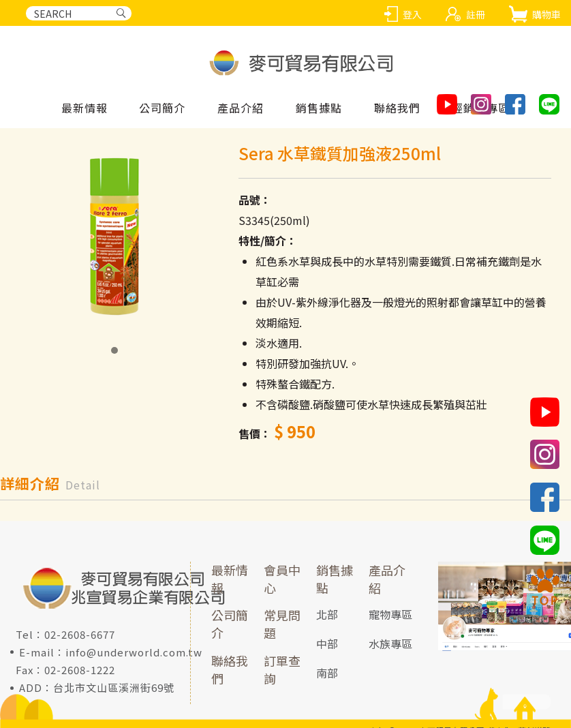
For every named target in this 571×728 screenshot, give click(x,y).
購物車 (546, 14)
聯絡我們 (230, 669)
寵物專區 (390, 615)
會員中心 (282, 579)
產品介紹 (387, 579)
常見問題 (282, 624)
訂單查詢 (282, 669)
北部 (327, 615)
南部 (327, 673)
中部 (327, 643)
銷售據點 (335, 579)
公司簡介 (230, 624)
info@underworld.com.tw (134, 652)
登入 (412, 14)
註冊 (476, 14)
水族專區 (390, 643)
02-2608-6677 (80, 634)
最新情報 (84, 108)
